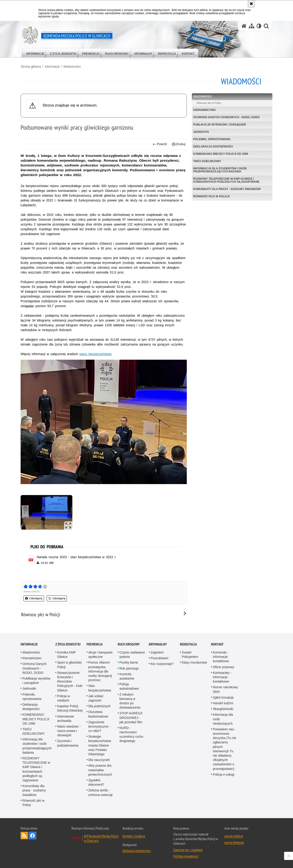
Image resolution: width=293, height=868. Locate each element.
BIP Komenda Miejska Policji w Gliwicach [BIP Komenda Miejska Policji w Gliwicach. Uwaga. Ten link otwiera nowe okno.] (101, 838)
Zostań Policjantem (190, 655)
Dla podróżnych (99, 706)
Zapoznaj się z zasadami (188, 850)
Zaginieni (157, 652)
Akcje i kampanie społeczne (100, 655)
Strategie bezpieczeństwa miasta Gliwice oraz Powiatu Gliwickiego (100, 745)
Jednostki (201, 132)
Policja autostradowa (129, 686)
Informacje (52, 67)
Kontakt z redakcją (134, 836)
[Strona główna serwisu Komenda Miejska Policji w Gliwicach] (244, 26)
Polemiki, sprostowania (212, 139)
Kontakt (217, 644)
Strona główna (31, 67)
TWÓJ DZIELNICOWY (207, 161)
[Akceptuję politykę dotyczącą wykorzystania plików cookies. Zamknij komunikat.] (251, 4)
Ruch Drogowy (129, 644)
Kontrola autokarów (127, 676)
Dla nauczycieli (99, 760)
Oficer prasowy (224, 667)
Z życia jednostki (68, 644)
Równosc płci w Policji (209, 103)
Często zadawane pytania (132, 655)
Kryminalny (158, 644)
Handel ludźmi (223, 703)
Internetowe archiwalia (66, 719)
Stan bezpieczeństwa (100, 688)
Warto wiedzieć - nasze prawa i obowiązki (69, 731)
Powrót (160, 144)
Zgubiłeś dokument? (96, 782)
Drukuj (179, 144)
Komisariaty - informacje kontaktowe (222, 677)
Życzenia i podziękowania (68, 743)
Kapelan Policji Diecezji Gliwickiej (70, 708)
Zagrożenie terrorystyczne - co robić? (99, 726)
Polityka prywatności (186, 856)
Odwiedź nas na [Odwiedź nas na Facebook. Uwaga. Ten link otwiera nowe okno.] (33, 836)
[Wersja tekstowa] (259, 26)
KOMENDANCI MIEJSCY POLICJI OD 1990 (221, 154)
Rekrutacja (188, 644)
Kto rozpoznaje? (162, 664)
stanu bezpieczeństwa (95, 354)
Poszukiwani (160, 658)
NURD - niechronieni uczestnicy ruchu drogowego (131, 734)
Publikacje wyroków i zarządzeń (220, 125)
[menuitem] (35, 53)
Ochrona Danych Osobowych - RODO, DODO (226, 117)
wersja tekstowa (234, 842)
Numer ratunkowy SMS (225, 689)
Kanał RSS (24, 836)
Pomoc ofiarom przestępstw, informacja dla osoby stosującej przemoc (100, 671)
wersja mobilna (234, 836)
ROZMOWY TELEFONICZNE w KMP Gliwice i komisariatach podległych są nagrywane (226, 180)
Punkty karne (129, 662)
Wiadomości (72, 67)
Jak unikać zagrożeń (96, 698)
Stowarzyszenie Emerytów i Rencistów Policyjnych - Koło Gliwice (70, 682)
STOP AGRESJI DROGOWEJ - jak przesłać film (131, 718)
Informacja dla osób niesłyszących (223, 719)
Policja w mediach (64, 698)
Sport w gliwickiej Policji (69, 665)
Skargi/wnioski (223, 709)
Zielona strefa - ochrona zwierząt (100, 792)
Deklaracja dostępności (213, 147)
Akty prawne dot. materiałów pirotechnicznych (100, 770)
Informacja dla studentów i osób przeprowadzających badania (220, 170)
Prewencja (95, 644)
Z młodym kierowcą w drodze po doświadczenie (130, 701)
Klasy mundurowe (194, 662)
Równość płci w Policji (211, 196)
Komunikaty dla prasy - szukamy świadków (227, 189)
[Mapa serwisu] (252, 26)
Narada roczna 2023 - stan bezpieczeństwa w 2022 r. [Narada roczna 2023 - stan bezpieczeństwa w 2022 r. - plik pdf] (76, 557)
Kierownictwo (204, 110)
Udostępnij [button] (34, 598)
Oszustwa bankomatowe (98, 714)
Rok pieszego (129, 668)
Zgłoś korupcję (223, 697)
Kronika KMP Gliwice (66, 655)
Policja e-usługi (224, 774)
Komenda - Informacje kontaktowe (221, 657)
